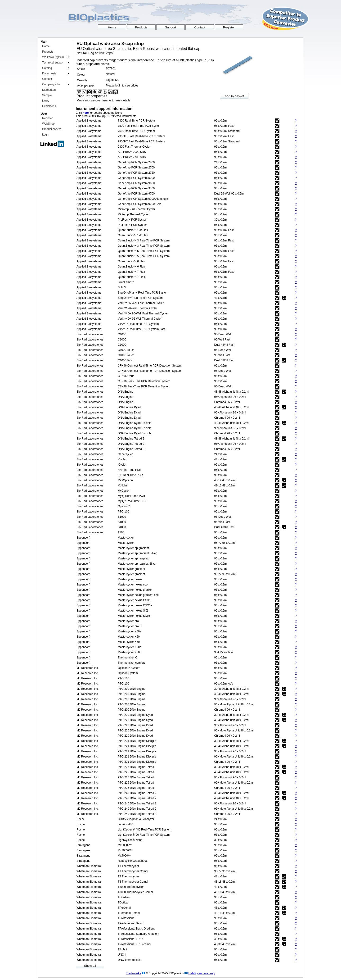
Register (47, 118)
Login (46, 135)
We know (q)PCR (53, 57)
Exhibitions (49, 106)
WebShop (48, 124)
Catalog (47, 68)
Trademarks (134, 973)
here (86, 113)
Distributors (49, 90)
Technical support (53, 63)
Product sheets (52, 129)
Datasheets (49, 73)
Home (46, 46)
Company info (51, 84)
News (46, 101)
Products (48, 52)
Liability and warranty (202, 973)
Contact (47, 79)
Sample (47, 95)
